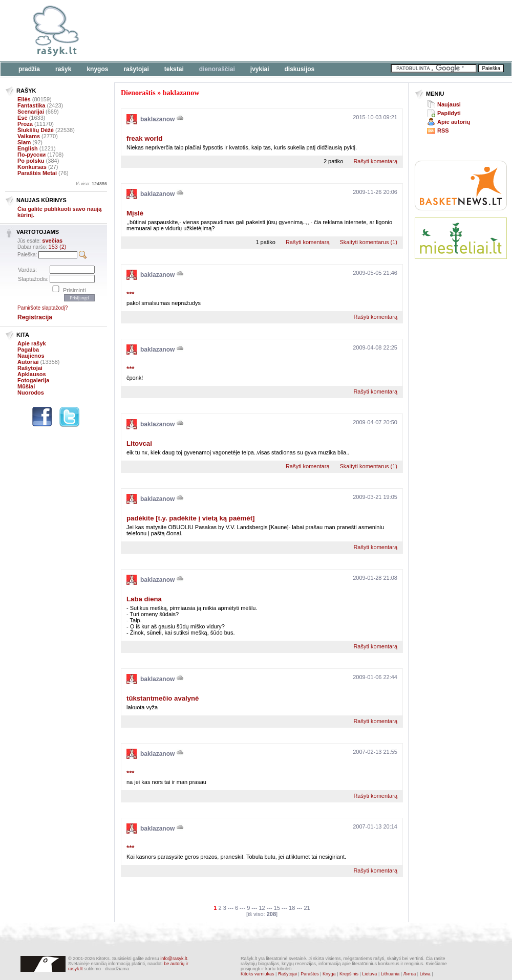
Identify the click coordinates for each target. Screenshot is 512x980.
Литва (410, 974)
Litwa (425, 974)
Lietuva (369, 974)
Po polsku (31, 161)
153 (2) (58, 247)
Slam (24, 142)
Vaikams (29, 136)
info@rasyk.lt (174, 959)
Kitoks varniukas (258, 974)
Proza (25, 124)
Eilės (24, 99)
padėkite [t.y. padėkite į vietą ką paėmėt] (190, 518)
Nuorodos (31, 393)
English (28, 148)
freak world (144, 138)
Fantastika (31, 105)
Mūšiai (26, 386)
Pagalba (28, 350)
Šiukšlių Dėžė (36, 130)
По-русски (31, 155)
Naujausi (449, 104)
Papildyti (449, 113)
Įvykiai (260, 69)
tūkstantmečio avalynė (163, 698)
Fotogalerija (33, 380)
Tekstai (174, 69)
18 (292, 908)
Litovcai (139, 443)
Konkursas (32, 167)
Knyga (329, 974)
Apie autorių (454, 122)
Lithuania (390, 974)
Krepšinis (349, 974)
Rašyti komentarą (375, 161)
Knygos (97, 69)
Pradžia (29, 69)
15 (277, 908)
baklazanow (181, 93)
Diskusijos (300, 69)
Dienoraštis (138, 93)
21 (307, 908)
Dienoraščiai (217, 69)
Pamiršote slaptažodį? (42, 308)
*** (130, 294)
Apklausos (32, 374)
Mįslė (135, 213)
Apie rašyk (32, 343)
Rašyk (63, 69)
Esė (23, 118)
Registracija (35, 317)
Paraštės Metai (37, 173)
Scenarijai (31, 112)
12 (262, 908)
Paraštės (310, 974)
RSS (443, 130)
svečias (52, 241)
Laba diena (144, 599)
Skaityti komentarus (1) (369, 242)
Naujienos (31, 356)
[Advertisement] (181, 56)
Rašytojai (136, 69)
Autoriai (28, 362)
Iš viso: (91, 184)
